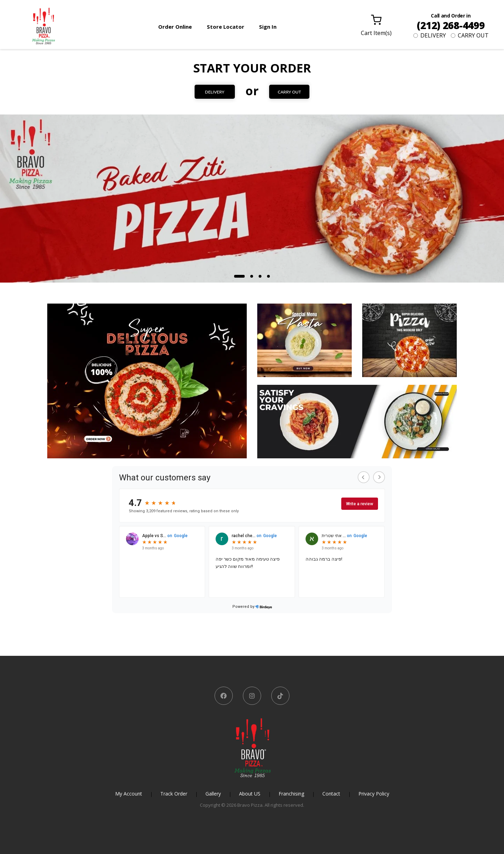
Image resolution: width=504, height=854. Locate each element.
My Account (129, 794)
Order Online (175, 27)
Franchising (291, 794)
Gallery (213, 794)
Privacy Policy (374, 794)
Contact (331, 794)
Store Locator (226, 27)
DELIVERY (430, 35)
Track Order (174, 794)
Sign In (268, 27)
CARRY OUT (470, 35)
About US (250, 794)
